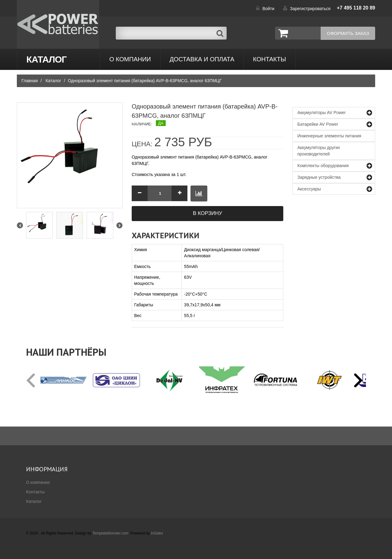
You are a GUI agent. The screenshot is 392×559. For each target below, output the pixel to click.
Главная (30, 81)
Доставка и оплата (202, 59)
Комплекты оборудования (323, 166)
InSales (157, 533)
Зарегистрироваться (310, 9)
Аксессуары (309, 189)
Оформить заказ (348, 33)
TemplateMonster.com (110, 533)
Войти (268, 9)
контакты (269, 59)
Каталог (46, 59)
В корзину (208, 213)
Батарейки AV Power (318, 124)
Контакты (35, 492)
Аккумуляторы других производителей (319, 151)
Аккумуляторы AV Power (322, 113)
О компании (130, 59)
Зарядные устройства (319, 177)
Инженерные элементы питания (329, 136)
